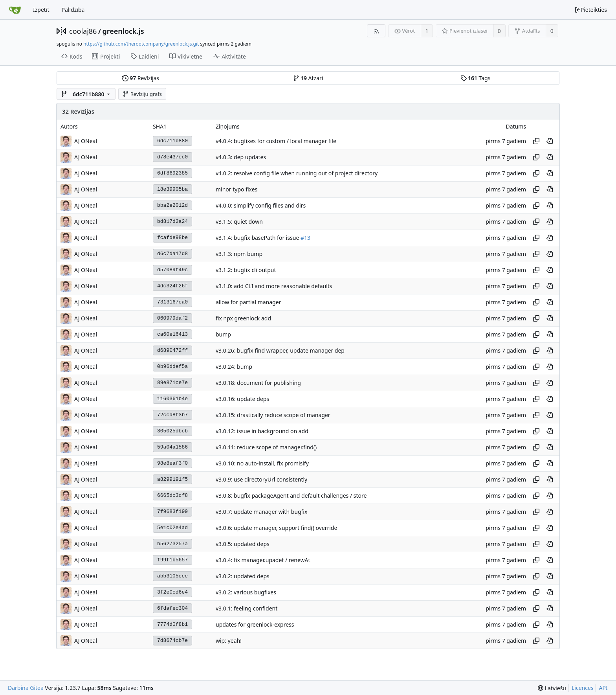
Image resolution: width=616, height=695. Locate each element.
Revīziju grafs (142, 94)
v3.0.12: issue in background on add (262, 431)
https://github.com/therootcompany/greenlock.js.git (141, 44)
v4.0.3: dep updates (241, 157)
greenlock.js (123, 31)
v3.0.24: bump (234, 367)
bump (223, 334)
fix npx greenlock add (243, 318)
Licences (583, 688)
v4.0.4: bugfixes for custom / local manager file (276, 141)
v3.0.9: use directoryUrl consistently (261, 479)
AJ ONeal (86, 141)
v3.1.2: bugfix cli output (246, 270)
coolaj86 (83, 31)
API (603, 688)
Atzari (308, 78)
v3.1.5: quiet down (239, 222)
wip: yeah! (229, 641)
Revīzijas (141, 78)
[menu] (552, 688)
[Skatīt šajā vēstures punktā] (550, 141)
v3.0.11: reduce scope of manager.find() (266, 447)
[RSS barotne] (376, 31)
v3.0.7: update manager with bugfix (261, 512)
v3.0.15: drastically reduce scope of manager (273, 415)
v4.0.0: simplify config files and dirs (261, 205)
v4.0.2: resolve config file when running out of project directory (297, 173)
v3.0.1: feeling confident (247, 608)
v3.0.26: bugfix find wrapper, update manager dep (280, 350)
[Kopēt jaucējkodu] (536, 141)
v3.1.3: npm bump (239, 254)
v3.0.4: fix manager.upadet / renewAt (263, 560)
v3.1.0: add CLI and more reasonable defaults (274, 286)
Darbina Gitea (26, 688)
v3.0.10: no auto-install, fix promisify (262, 463)
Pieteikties (591, 10)
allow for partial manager (248, 302)
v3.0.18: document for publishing (258, 383)
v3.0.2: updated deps (243, 576)
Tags (476, 78)
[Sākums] (15, 10)
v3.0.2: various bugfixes (246, 592)
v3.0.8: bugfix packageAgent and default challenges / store (291, 496)
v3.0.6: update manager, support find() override (276, 528)
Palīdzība (73, 10)
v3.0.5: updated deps (243, 544)
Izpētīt (41, 10)
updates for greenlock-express (255, 624)
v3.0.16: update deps (242, 399)
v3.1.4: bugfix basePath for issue (258, 238)
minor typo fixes (236, 189)
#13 (305, 238)
